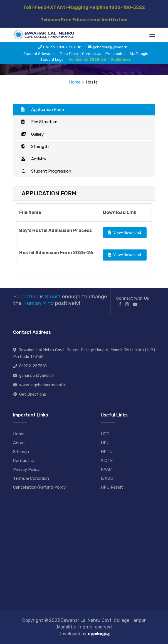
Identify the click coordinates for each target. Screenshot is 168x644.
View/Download (125, 233)
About (19, 443)
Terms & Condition (31, 478)
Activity (34, 159)
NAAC (106, 469)
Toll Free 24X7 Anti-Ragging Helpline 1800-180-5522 (84, 7)
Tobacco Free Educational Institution (84, 20)
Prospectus (115, 54)
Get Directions (33, 394)
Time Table (69, 54)
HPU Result (112, 487)
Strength (35, 147)
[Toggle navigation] (152, 35)
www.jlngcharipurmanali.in (43, 385)
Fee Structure (39, 122)
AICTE (107, 461)
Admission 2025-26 (87, 60)
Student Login (52, 60)
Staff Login (139, 54)
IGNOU (107, 478)
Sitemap (21, 452)
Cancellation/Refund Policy (39, 487)
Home (75, 82)
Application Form (43, 110)
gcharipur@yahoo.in (108, 47)
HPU (105, 443)
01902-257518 (33, 366)
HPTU (107, 452)
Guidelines (121, 60)
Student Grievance (39, 54)
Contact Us (92, 54)
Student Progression (46, 171)
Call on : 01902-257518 (60, 47)
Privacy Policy (26, 469)
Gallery (33, 134)
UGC (105, 434)
